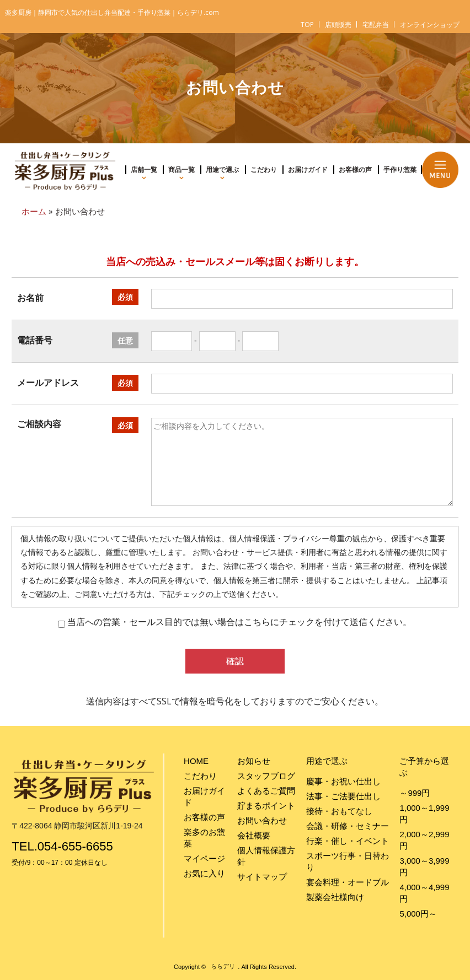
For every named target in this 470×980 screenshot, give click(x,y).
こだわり (264, 169)
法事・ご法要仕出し (343, 796)
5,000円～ (418, 914)
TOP (307, 25)
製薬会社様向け (335, 897)
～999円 (415, 793)
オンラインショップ (430, 25)
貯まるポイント (266, 806)
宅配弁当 (376, 25)
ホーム (34, 211)
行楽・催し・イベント (348, 841)
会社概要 (254, 835)
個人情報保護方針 (266, 856)
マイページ (204, 858)
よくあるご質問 (266, 791)
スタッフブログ (266, 776)
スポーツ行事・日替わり (348, 861)
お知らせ (254, 761)
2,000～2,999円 (424, 840)
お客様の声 (355, 169)
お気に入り (204, 873)
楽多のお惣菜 (204, 838)
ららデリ (223, 967)
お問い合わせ (262, 820)
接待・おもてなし (339, 811)
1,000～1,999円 (424, 814)
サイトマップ (262, 877)
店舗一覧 (144, 169)
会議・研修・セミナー (348, 826)
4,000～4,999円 (424, 893)
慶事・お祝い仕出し (343, 781)
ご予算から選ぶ (424, 767)
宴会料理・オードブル (348, 882)
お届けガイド (308, 169)
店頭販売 (338, 25)
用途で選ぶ (222, 169)
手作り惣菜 (400, 169)
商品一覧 (181, 169)
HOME (196, 761)
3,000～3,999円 (424, 866)
